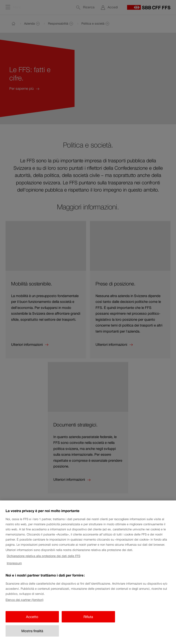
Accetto (32, 621)
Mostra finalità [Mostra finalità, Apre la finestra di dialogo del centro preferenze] (32, 635)
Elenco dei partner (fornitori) (24, 604)
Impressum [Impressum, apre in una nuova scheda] (14, 567)
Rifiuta (88, 621)
